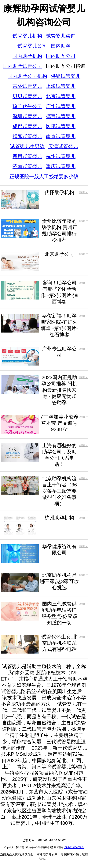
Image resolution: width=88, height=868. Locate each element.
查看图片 (83, 192)
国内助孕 (61, 46)
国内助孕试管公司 (22, 66)
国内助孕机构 (27, 56)
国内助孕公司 (61, 56)
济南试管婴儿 (27, 166)
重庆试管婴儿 (61, 166)
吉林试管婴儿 (27, 86)
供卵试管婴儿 (66, 76)
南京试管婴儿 (61, 136)
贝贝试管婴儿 (27, 96)
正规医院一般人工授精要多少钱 (44, 177)
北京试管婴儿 (61, 96)
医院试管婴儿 (61, 126)
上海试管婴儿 (61, 86)
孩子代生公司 (27, 106)
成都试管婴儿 (27, 126)
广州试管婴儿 (61, 106)
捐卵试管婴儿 (27, 136)
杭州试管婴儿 (61, 156)
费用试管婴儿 (27, 156)
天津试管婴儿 (63, 146)
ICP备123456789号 (74, 847)
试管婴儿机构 (27, 36)
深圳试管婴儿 (27, 116)
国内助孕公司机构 (27, 76)
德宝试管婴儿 (61, 116)
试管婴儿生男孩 (27, 146)
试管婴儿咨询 (61, 36)
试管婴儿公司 (32, 46)
